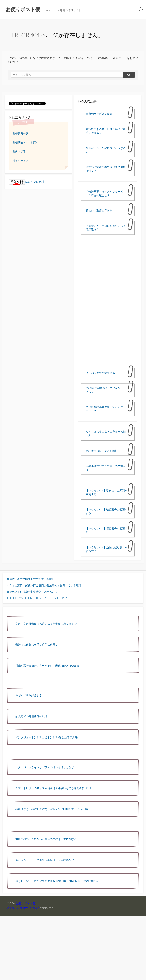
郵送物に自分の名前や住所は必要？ (37, 644)
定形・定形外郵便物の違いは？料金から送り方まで (46, 624)
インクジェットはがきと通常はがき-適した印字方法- (47, 737)
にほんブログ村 (26, 182)
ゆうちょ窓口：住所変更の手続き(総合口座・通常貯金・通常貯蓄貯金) (57, 881)
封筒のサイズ (21, 161)
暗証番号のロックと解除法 (102, 451)
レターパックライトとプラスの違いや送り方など (45, 767)
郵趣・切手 (19, 152)
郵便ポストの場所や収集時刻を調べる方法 (32, 592)
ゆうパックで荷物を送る (100, 373)
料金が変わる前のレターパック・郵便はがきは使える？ (49, 665)
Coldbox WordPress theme (22, 908)
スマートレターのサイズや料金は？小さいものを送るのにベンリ (54, 788)
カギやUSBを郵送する (29, 695)
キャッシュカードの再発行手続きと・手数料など (45, 860)
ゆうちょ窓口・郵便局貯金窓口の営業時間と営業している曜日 (44, 585)
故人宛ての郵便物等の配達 (31, 716)
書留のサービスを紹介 (99, 114)
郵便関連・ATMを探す (25, 143)
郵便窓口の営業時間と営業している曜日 (31, 579)
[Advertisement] (108, 305)
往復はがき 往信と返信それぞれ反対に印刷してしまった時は (53, 809)
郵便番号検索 (21, 134)
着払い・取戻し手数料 (99, 211)
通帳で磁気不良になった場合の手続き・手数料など (46, 839)
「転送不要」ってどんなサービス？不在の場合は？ (104, 193)
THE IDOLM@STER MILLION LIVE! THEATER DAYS (37, 598)
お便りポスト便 (25, 903)
